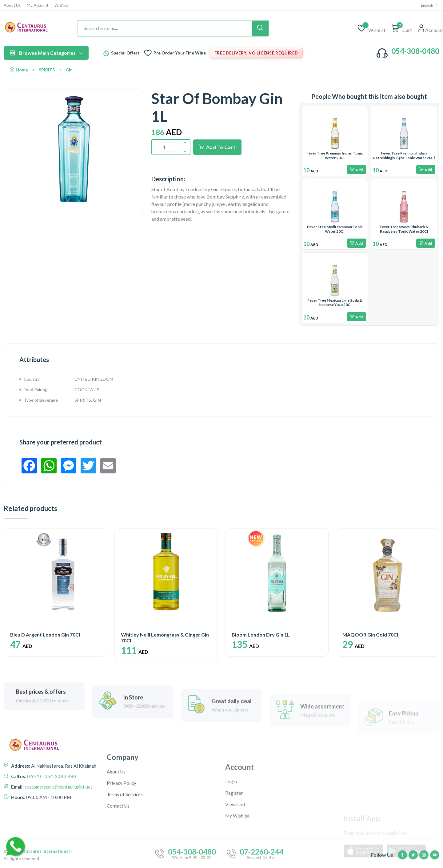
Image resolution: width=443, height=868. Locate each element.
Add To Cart (217, 147)
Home (19, 70)
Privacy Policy (122, 844)
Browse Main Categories (46, 53)
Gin (69, 70)
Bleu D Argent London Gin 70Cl (45, 635)
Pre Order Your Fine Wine (180, 53)
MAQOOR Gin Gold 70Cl (370, 635)
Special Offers (125, 53)
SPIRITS (47, 70)
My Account (38, 5)
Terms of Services (125, 856)
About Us (12, 5)
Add (357, 170)
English (429, 5)
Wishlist (62, 5)
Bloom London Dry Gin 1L (261, 635)
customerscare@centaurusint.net (58, 822)
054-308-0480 (415, 51)
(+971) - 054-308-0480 (51, 811)
